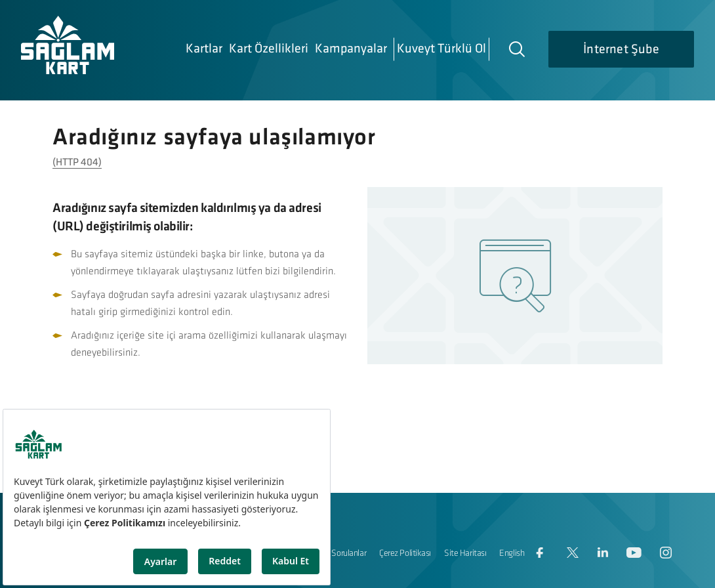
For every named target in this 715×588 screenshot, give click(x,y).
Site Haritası (465, 554)
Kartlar (204, 49)
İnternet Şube (621, 50)
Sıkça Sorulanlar (338, 554)
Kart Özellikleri (269, 49)
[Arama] (516, 49)
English (512, 554)
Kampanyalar (351, 49)
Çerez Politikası (405, 554)
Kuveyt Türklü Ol (441, 49)
